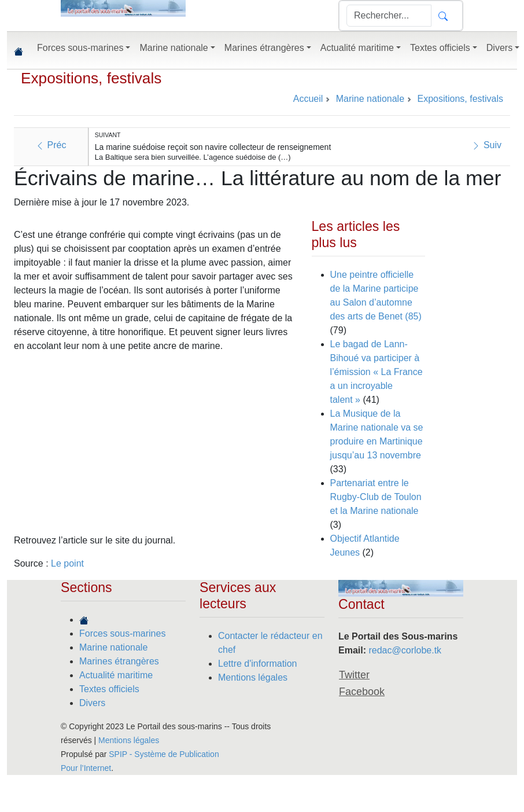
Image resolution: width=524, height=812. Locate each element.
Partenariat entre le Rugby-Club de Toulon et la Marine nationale (376, 497)
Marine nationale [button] (174, 48)
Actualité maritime (116, 675)
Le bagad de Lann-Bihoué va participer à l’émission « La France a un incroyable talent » (377, 372)
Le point (67, 563)
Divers (92, 703)
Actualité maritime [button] (357, 48)
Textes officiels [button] (440, 48)
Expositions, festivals (91, 78)
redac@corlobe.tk (405, 650)
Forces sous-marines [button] (80, 48)
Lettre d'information (257, 664)
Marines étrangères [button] (264, 48)
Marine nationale (113, 647)
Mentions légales (253, 677)
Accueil (308, 99)
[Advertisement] (148, 443)
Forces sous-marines (122, 633)
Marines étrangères (119, 661)
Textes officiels (109, 689)
